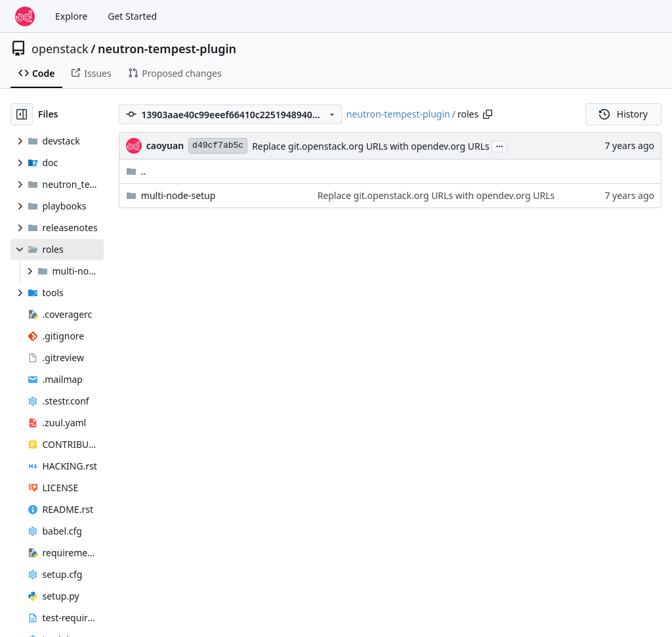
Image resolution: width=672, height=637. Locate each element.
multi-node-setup (178, 195)
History (623, 114)
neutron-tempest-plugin (167, 49)
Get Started (132, 16)
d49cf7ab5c (218, 145)
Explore (71, 16)
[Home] (25, 16)
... (499, 145)
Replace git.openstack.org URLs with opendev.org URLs (371, 146)
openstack (60, 49)
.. (136, 171)
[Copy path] (488, 114)
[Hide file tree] (22, 114)
